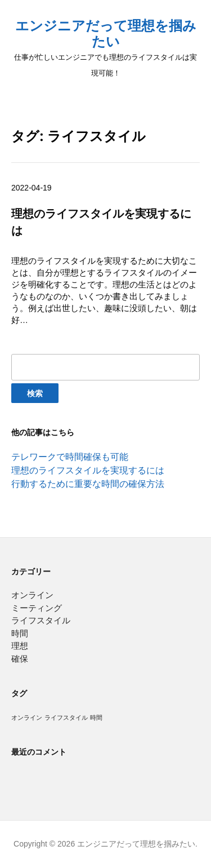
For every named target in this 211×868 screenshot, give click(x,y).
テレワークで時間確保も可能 (70, 457)
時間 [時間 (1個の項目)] (96, 718)
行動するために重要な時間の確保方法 (88, 484)
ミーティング (37, 608)
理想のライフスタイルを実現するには (88, 470)
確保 (20, 659)
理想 (20, 646)
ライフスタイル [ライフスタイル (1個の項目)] (66, 718)
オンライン (32, 595)
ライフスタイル (41, 620)
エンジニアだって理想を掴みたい (106, 34)
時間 (20, 633)
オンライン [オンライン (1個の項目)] (27, 718)
